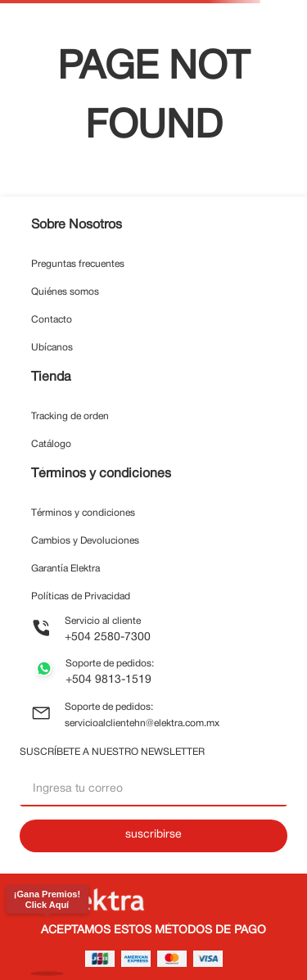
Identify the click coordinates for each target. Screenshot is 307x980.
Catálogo (51, 444)
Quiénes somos (65, 292)
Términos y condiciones (83, 513)
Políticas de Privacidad (81, 596)
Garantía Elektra (65, 569)
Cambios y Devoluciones (85, 541)
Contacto (52, 320)
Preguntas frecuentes (78, 264)
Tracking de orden (70, 416)
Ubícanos (52, 348)
